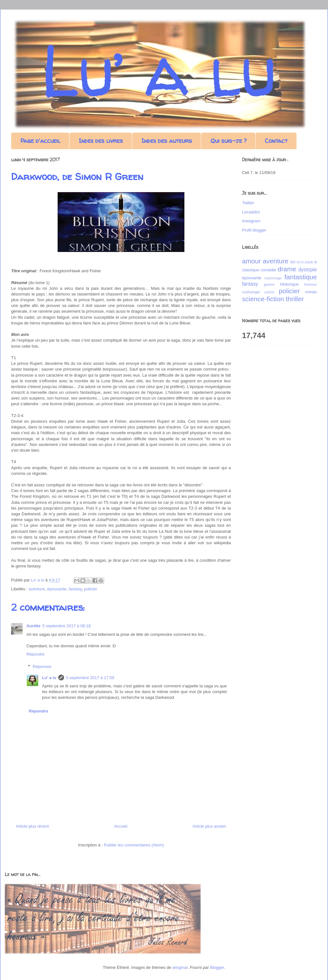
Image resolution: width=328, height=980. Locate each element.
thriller (295, 299)
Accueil (121, 826)
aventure (37, 589)
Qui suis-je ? (228, 141)
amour (251, 261)
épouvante (57, 589)
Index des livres (101, 141)
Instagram (251, 221)
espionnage (273, 278)
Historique (289, 284)
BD (293, 262)
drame (287, 269)
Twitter (248, 203)
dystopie (308, 270)
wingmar (180, 967)
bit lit (300, 262)
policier (91, 589)
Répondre (36, 654)
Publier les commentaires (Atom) (134, 845)
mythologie (251, 292)
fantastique (301, 277)
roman (311, 292)
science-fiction (263, 299)
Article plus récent (32, 826)
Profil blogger (254, 230)
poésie (270, 292)
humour (310, 284)
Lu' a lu (49, 678)
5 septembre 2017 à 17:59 (90, 678)
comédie (268, 270)
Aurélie (33, 626)
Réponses (42, 667)
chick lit (311, 262)
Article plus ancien (210, 826)
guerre (269, 284)
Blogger (217, 967)
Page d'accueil (40, 141)
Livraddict (251, 212)
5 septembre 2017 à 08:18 (67, 626)
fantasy (75, 589)
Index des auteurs (167, 141)
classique (251, 270)
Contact (276, 141)
